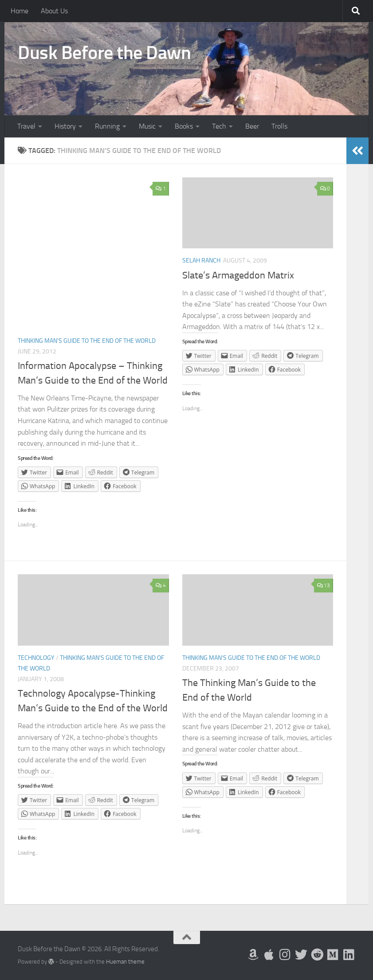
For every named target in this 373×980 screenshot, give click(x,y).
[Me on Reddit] (317, 955)
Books (184, 126)
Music (147, 126)
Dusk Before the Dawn (104, 53)
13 (324, 585)
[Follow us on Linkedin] (349, 955)
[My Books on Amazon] (253, 955)
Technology (36, 658)
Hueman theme (125, 962)
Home (20, 11)
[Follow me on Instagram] (285, 955)
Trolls (279, 126)
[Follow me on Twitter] (301, 955)
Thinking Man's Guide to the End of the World (87, 341)
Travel (26, 126)
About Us (54, 11)
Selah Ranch (201, 261)
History (65, 126)
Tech (219, 126)
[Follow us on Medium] (333, 955)
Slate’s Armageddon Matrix (238, 275)
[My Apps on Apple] (269, 955)
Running (107, 126)
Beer (252, 126)
